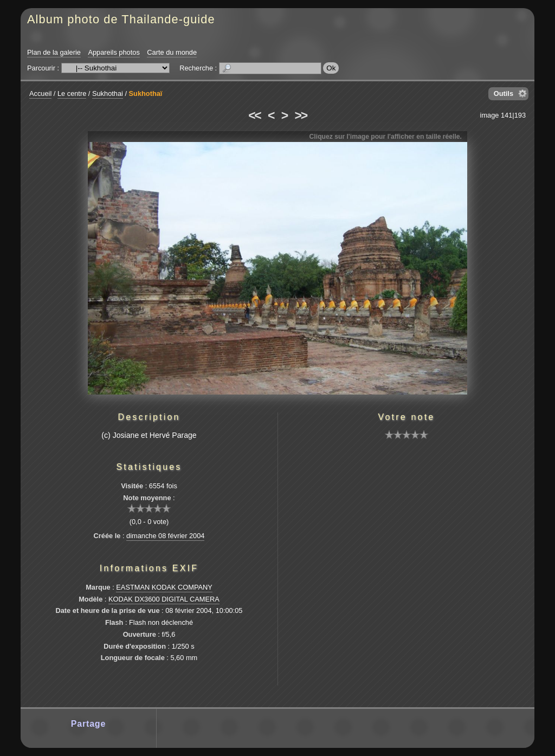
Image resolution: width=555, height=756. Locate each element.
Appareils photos (114, 52)
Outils (504, 93)
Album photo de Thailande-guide (121, 19)
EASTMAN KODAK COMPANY (164, 587)
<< (254, 115)
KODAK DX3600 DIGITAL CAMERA (164, 599)
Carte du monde (172, 52)
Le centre (72, 93)
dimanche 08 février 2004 (165, 536)
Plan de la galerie (54, 52)
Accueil (40, 93)
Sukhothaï (146, 93)
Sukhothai (108, 93)
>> (301, 115)
